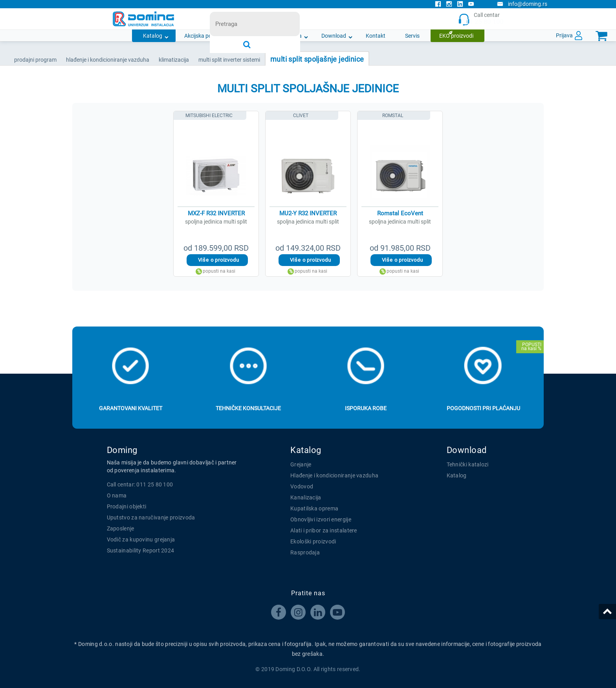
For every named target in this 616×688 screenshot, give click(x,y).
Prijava (564, 35)
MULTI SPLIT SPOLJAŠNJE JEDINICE (317, 59)
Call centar (481, 19)
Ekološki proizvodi (313, 541)
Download (334, 36)
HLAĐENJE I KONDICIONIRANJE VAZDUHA (108, 60)
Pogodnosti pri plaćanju (483, 408)
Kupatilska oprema (314, 508)
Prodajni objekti (127, 506)
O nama (292, 36)
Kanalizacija (306, 497)
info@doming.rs (522, 4)
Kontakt (376, 36)
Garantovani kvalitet (131, 408)
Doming (122, 450)
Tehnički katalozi (468, 464)
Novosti (253, 36)
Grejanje (301, 464)
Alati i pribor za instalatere (324, 530)
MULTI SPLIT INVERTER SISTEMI (229, 60)
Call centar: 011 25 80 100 (140, 484)
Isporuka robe (366, 408)
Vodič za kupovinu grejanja (141, 539)
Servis (412, 36)
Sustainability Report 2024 (141, 550)
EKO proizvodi (456, 36)
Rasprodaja (305, 552)
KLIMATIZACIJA (174, 60)
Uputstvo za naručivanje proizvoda (151, 517)
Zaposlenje (121, 528)
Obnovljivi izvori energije (321, 519)
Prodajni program (35, 60)
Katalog (153, 36)
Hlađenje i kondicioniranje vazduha (334, 475)
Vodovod (302, 486)
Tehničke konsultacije (248, 408)
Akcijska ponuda (204, 36)
